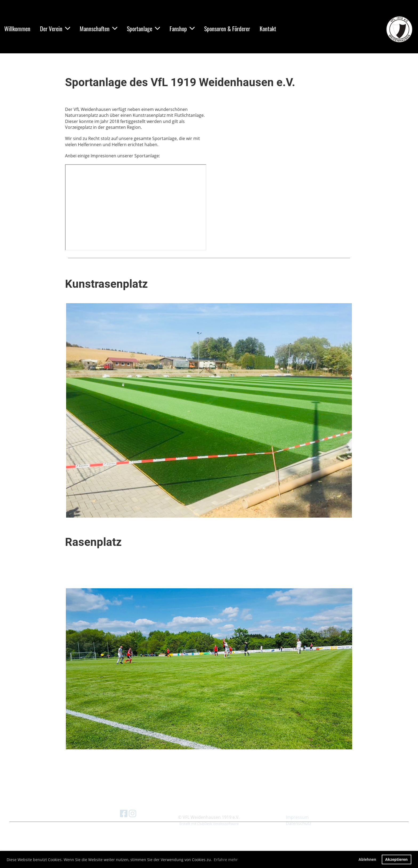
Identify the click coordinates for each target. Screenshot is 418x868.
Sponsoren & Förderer (227, 29)
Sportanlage (143, 29)
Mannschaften (99, 29)
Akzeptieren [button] (396, 859)
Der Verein (55, 29)
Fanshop (182, 29)
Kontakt (268, 29)
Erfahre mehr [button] (226, 860)
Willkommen (17, 29)
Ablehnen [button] (367, 859)
